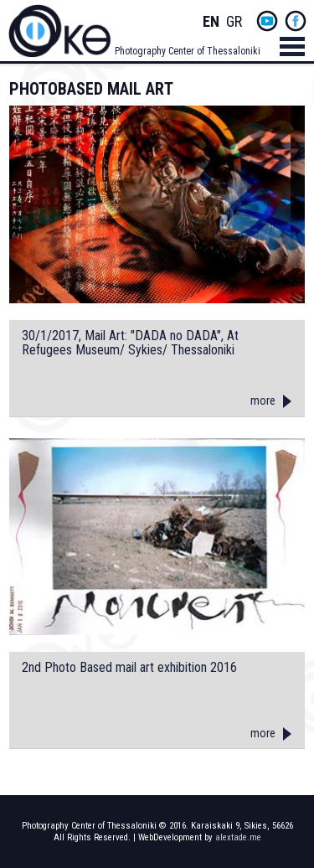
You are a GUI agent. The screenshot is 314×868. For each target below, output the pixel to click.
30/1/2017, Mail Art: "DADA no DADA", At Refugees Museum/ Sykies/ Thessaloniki (130, 343)
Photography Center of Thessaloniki (188, 51)
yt (267, 21)
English (211, 22)
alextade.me (238, 837)
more (263, 400)
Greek (234, 22)
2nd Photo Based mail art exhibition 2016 (129, 668)
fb (296, 21)
